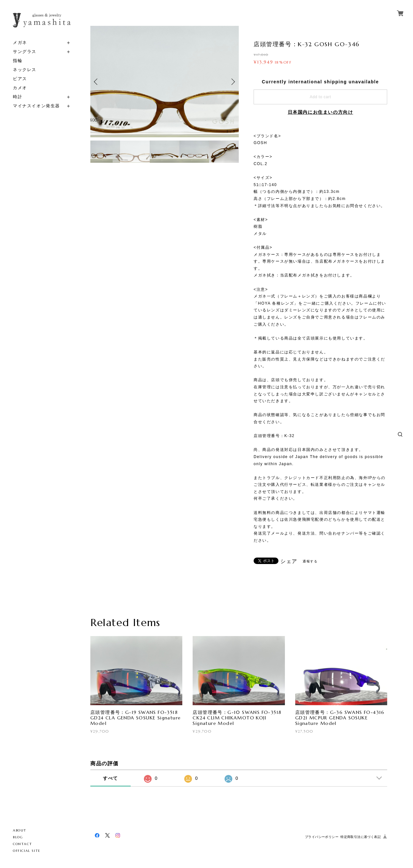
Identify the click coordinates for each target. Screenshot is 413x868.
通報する (310, 561)
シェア (289, 561)
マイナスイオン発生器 (36, 106)
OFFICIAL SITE (27, 851)
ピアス (20, 79)
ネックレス (25, 70)
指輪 (18, 61)
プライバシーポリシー (322, 837)
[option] (165, 82)
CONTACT (22, 844)
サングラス (25, 52)
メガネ (20, 42)
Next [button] (232, 82)
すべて (111, 778)
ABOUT (20, 830)
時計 (18, 97)
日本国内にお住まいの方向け (321, 112)
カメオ (20, 88)
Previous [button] (97, 82)
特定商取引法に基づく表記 (361, 837)
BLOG (18, 837)
